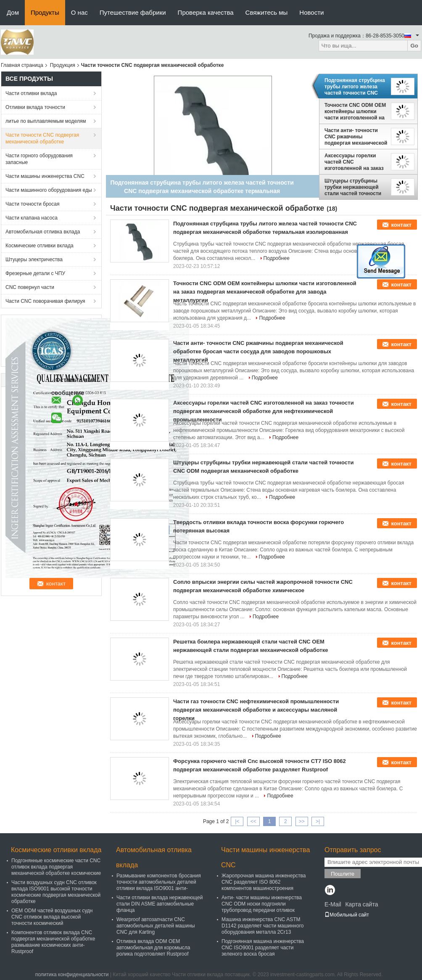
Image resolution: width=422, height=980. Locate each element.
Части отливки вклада (31, 93)
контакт (401, 225)
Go (414, 46)
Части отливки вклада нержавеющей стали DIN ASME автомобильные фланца (160, 904)
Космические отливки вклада (40, 246)
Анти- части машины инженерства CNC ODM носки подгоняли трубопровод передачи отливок (262, 904)
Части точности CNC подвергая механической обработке (42, 138)
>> (302, 821)
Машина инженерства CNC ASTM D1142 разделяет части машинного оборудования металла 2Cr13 (262, 926)
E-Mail (333, 904)
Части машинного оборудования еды (49, 190)
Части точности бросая (32, 204)
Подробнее (277, 258)
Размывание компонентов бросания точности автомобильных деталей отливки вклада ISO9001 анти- (159, 882)
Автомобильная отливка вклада (43, 232)
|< (237, 821)
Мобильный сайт (347, 915)
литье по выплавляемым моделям (46, 121)
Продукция (63, 65)
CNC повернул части (30, 287)
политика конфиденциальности (72, 975)
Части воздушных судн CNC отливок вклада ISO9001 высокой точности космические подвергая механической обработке (56, 892)
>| (318, 821)
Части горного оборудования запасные (39, 159)
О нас (79, 12)
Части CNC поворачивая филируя (45, 301)
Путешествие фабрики (133, 12)
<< (253, 821)
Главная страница (22, 65)
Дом (13, 12)
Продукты (45, 12)
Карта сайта (361, 904)
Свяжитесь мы (267, 12)
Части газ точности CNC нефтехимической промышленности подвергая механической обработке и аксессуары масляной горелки (256, 710)
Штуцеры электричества (34, 260)
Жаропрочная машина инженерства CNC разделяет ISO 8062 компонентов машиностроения (264, 882)
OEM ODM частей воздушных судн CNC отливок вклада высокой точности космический (52, 917)
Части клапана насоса (32, 218)
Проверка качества (206, 12)
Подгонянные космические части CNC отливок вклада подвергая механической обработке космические (56, 867)
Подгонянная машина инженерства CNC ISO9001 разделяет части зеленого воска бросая (263, 948)
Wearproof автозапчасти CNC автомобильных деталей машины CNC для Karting (156, 926)
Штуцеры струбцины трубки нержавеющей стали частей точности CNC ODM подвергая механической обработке (356, 187)
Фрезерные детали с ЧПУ (35, 273)
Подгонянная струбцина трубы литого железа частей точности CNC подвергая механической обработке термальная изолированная (356, 87)
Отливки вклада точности (35, 107)
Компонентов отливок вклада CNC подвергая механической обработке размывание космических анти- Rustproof (53, 942)
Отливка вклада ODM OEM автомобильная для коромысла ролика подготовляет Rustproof (153, 948)
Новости (311, 12)
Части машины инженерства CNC (45, 176)
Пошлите (343, 874)
